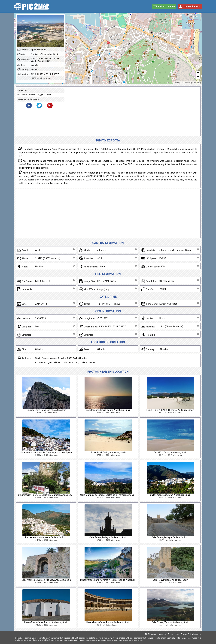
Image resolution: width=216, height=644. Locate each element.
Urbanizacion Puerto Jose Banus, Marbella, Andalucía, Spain (48, 495)
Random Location (166, 6)
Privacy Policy (187, 634)
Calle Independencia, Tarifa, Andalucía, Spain (108, 410)
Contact (198, 634)
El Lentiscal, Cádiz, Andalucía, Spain (108, 452)
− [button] (198, 77)
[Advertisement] (131, 111)
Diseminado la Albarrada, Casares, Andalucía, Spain (46, 452)
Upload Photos (192, 6)
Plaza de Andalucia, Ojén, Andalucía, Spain (46, 537)
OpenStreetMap (196, 83)
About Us (162, 634)
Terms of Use (174, 634)
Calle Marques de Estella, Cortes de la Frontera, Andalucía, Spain (112, 495)
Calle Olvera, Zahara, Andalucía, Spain (170, 622)
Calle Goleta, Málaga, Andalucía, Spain (108, 537)
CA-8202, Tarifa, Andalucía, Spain (170, 452)
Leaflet (176, 83)
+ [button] (198, 73)
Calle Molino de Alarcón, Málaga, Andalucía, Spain (46, 580)
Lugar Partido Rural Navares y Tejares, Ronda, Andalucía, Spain (111, 580)
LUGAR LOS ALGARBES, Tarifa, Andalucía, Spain (170, 410)
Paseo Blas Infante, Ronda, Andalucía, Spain (46, 622)
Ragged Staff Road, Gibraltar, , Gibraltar (46, 410)
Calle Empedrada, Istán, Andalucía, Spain (170, 495)
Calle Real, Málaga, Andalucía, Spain (170, 580)
